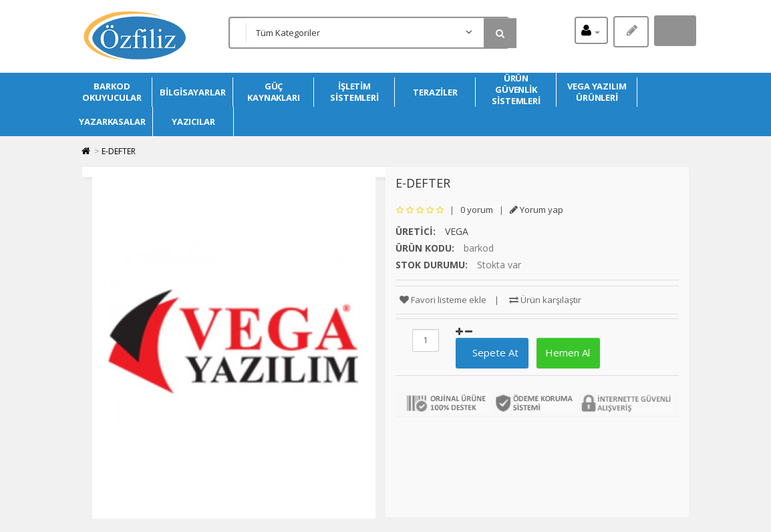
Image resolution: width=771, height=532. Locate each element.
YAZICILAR (193, 121)
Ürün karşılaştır (545, 300)
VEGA (457, 231)
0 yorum (477, 210)
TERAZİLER (435, 92)
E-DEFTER (119, 151)
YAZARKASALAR (112, 121)
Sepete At (490, 352)
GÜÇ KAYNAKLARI (274, 92)
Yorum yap (536, 210)
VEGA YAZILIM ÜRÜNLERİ (597, 92)
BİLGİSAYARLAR (193, 92)
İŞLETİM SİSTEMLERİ (354, 92)
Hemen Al (566, 352)
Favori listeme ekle (443, 300)
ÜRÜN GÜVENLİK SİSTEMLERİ (516, 90)
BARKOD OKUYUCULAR (112, 92)
